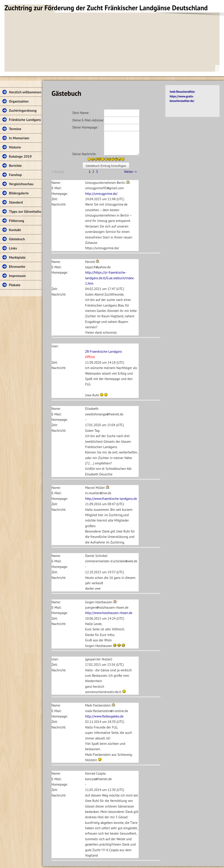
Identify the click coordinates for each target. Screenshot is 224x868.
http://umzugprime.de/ (101, 194)
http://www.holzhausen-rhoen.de (109, 613)
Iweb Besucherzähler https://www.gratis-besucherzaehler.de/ (182, 96)
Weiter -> (130, 172)
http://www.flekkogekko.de (104, 716)
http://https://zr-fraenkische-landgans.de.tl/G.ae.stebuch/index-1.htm (110, 278)
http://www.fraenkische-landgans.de (111, 499)
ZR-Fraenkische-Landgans (104, 351)
